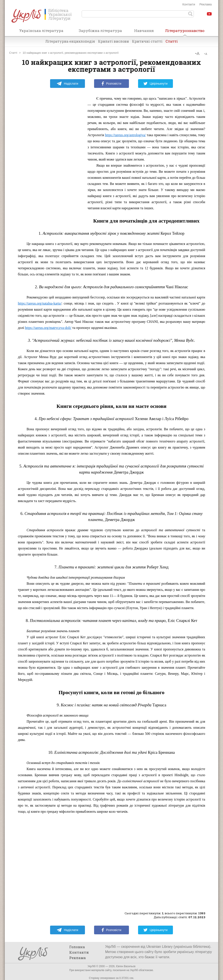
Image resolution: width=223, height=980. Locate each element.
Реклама (206, 4)
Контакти (189, 4)
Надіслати (67, 84)
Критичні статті (147, 41)
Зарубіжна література (100, 31)
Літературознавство (185, 32)
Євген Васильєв (126, 966)
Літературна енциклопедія (70, 41)
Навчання (144, 31)
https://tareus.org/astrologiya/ (125, 135)
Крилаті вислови (113, 41)
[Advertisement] (51, 161)
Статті (172, 41)
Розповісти (111, 84)
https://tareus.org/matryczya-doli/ (48, 328)
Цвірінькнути (155, 84)
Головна (77, 947)
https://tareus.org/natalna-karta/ (40, 303)
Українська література (41, 31)
